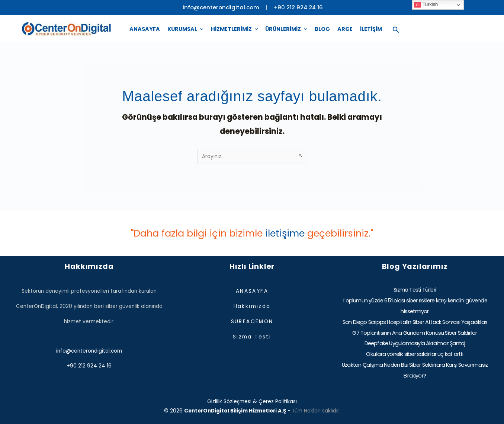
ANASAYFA (252, 291)
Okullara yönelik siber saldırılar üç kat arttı (415, 354)
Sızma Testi (252, 337)
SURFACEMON (252, 322)
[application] (200, 29)
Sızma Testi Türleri (415, 290)
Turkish (426, 5)
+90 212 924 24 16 (298, 7)
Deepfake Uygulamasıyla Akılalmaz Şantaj (415, 343)
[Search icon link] (396, 29)
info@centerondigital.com (89, 351)
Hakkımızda (252, 306)
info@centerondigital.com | (228, 7)
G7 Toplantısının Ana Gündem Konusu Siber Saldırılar (415, 333)
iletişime (285, 233)
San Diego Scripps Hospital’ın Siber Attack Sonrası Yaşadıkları (415, 322)
